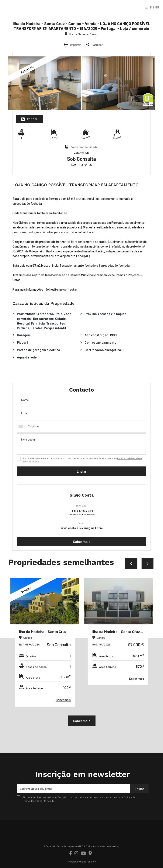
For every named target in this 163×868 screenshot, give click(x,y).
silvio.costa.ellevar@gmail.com (81, 528)
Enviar (81, 471)
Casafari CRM (88, 861)
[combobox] (81, 426)
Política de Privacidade (130, 458)
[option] (45, 640)
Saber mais (82, 541)
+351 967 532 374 (82, 510)
